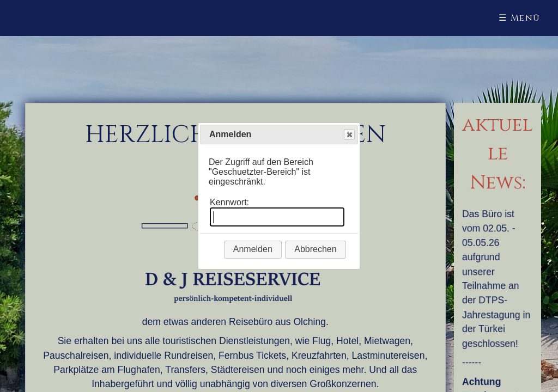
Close (349, 135)
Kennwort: (229, 202)
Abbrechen (315, 249)
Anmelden (253, 249)
